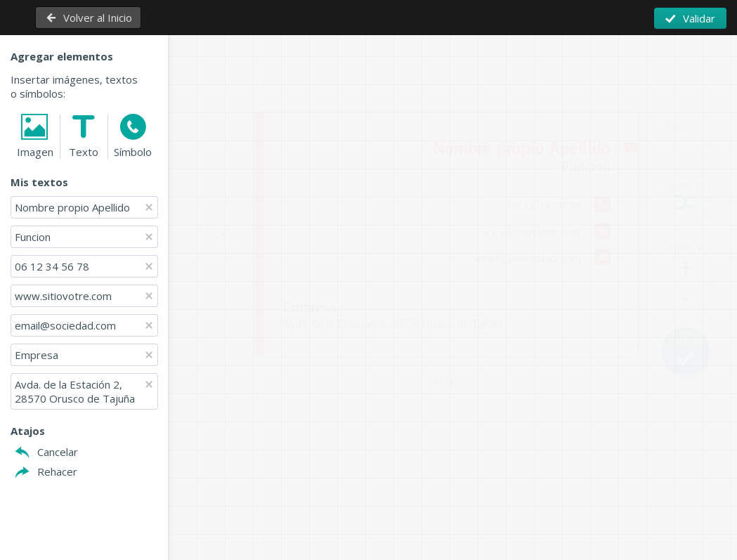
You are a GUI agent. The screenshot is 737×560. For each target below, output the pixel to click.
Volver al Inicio (98, 18)
